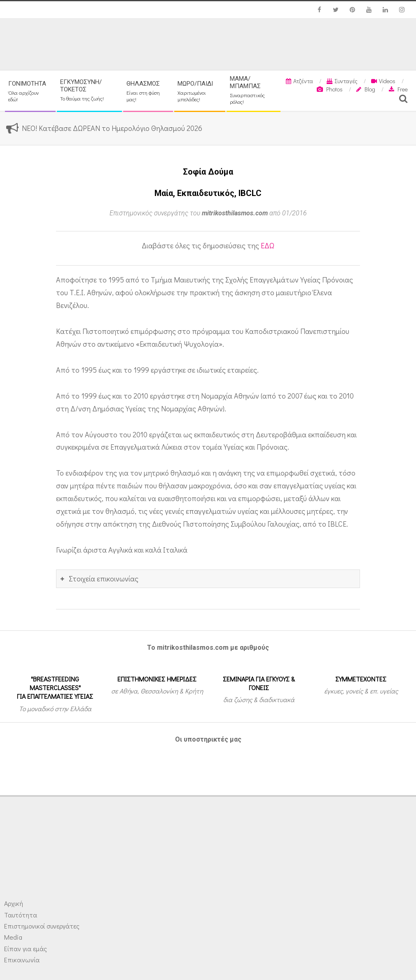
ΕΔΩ (268, 245)
